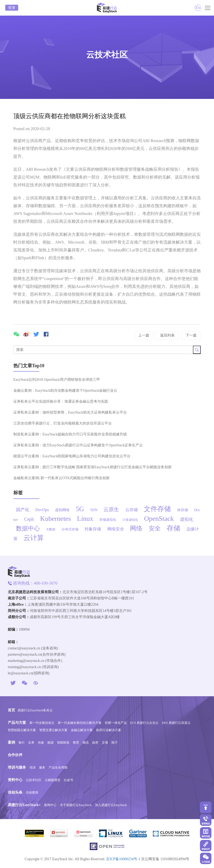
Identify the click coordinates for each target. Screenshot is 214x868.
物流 (86, 743)
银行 (22, 743)
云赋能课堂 (53, 780)
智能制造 (63, 743)
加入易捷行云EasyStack (111, 805)
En (198, 8)
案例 (11, 742)
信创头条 (15, 792)
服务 (42, 768)
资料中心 (15, 780)
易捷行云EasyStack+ (24, 805)
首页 (11, 710)
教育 (76, 743)
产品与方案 (17, 723)
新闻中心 (50, 805)
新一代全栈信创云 (42, 723)
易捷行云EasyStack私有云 (35, 710)
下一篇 (191, 335)
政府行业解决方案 (109, 730)
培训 (33, 768)
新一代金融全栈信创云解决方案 (80, 723)
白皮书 (68, 780)
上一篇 (144, 335)
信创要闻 (32, 793)
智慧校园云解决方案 (22, 730)
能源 (51, 743)
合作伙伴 (15, 755)
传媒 (41, 743)
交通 (105, 743)
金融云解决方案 (82, 730)
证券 (31, 743)
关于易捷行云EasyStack (76, 805)
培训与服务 (17, 767)
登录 (12, 8)
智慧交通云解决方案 (53, 730)
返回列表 (167, 335)
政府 (95, 743)
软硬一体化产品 (116, 723)
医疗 (115, 743)
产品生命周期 (58, 768)
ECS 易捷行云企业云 (144, 723)
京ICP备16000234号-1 (123, 859)
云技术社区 (34, 780)
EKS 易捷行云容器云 (176, 723)
